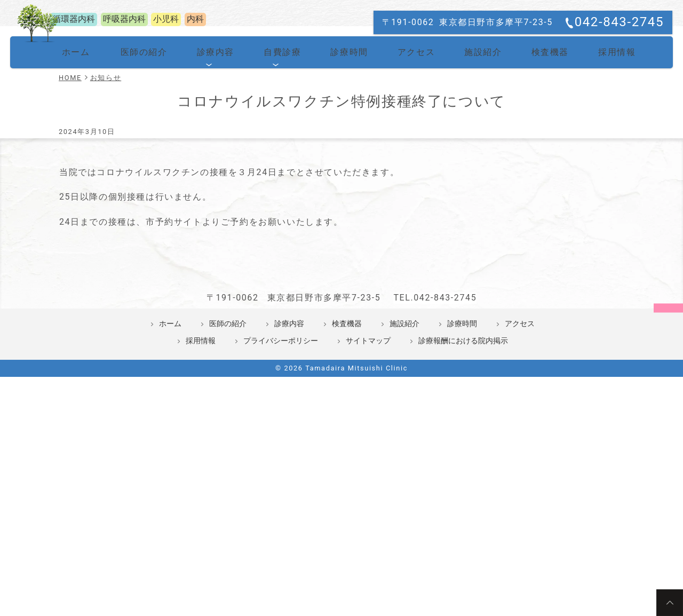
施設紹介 (469, 179)
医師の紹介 (153, 179)
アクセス (407, 179)
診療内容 (218, 179)
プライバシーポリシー (281, 512)
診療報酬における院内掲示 (463, 512)
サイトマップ (368, 512)
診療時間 (344, 179)
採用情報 (595, 179)
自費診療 (281, 179)
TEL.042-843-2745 (435, 468)
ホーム (88, 179)
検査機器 (532, 179)
